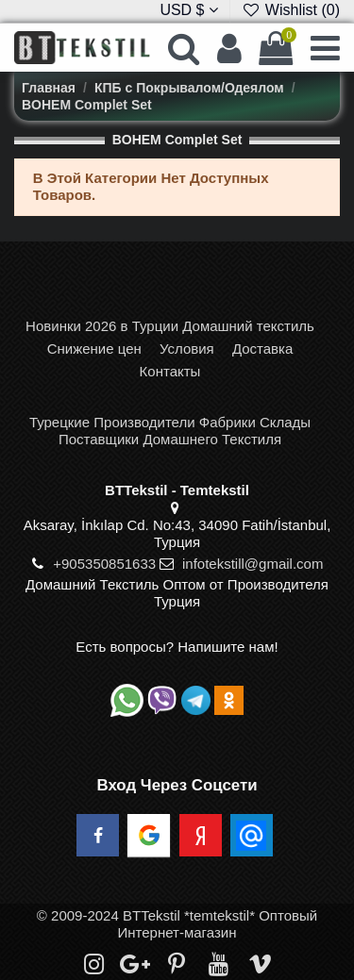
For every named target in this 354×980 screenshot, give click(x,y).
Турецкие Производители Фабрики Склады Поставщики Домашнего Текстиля (170, 431)
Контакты (170, 371)
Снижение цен (94, 349)
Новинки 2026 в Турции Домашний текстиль (170, 326)
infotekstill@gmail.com (253, 564)
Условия (187, 349)
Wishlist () (291, 10)
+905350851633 (104, 564)
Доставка (262, 349)
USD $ (189, 10)
